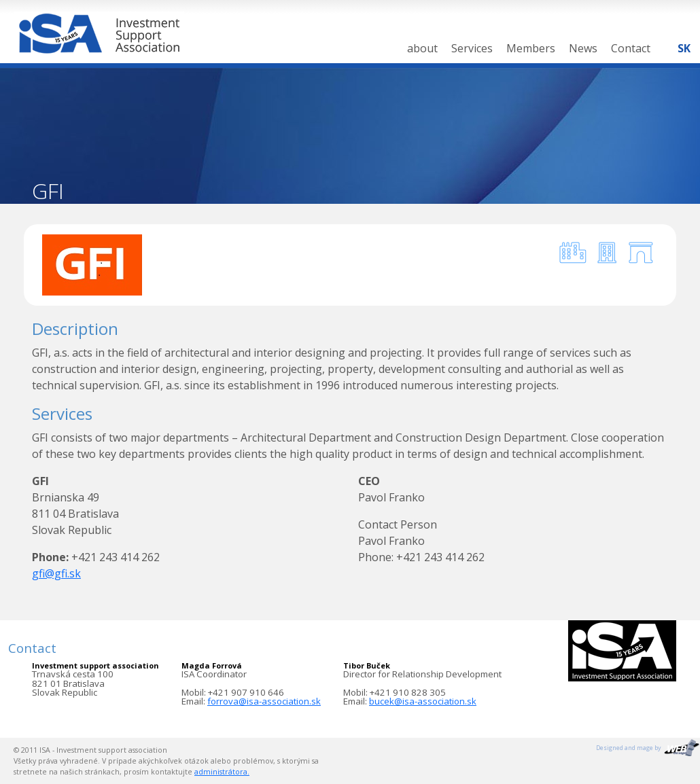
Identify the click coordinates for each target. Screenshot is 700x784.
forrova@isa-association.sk (264, 701)
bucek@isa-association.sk (423, 701)
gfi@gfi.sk (56, 573)
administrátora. (222, 772)
